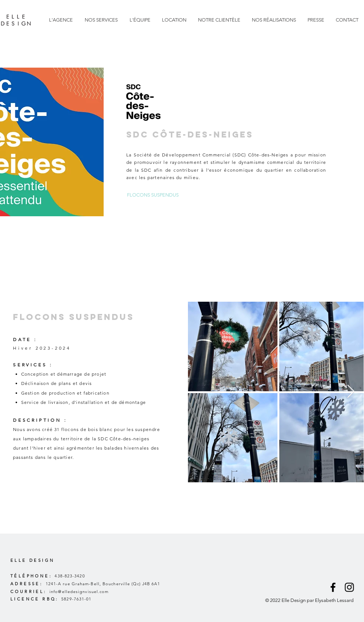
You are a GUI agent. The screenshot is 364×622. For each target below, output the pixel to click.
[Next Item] (351, 392)
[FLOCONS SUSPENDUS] (153, 195)
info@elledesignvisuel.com (79, 592)
